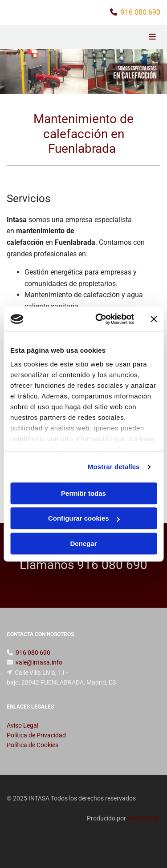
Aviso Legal (22, 725)
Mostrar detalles (114, 467)
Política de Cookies (33, 745)
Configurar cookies (84, 518)
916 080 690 (141, 12)
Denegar (83, 543)
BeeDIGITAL (144, 818)
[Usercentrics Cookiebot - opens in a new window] (100, 319)
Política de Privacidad (36, 735)
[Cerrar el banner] (154, 319)
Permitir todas (83, 493)
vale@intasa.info (39, 662)
